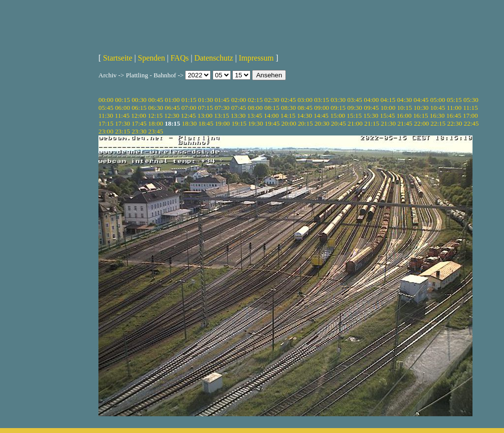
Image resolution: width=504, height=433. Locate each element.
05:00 (438, 100)
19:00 (222, 123)
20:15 (305, 123)
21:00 (355, 123)
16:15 (420, 116)
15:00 (338, 116)
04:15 (388, 100)
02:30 (272, 100)
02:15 (255, 100)
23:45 (156, 131)
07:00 (189, 108)
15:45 (387, 116)
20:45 (339, 123)
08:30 (288, 108)
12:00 (138, 116)
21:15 (372, 123)
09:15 (338, 108)
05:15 (454, 100)
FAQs (179, 58)
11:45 (122, 116)
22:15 (438, 123)
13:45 (254, 116)
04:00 (371, 100)
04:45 (421, 100)
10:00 (388, 108)
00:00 (106, 100)
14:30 (304, 116)
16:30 (437, 116)
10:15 (405, 108)
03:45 (355, 100)
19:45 (272, 123)
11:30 (106, 116)
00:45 (156, 100)
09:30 (355, 108)
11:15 (471, 108)
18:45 (206, 123)
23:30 (139, 131)
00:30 (139, 100)
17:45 (139, 123)
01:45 (222, 100)
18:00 (156, 123)
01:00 (172, 100)
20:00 (288, 123)
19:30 (255, 123)
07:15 (205, 108)
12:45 (189, 116)
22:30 (455, 123)
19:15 (239, 123)
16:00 (404, 116)
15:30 (371, 116)
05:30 (471, 100)
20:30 (322, 123)
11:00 (454, 108)
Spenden (151, 58)
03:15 (321, 100)
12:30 (172, 116)
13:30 (238, 116)
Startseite (118, 58)
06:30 (156, 108)
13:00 (205, 116)
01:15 (189, 100)
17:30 (123, 123)
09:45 (371, 108)
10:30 (421, 108)
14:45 (321, 116)
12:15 (155, 116)
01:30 (205, 100)
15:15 (354, 116)
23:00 (106, 131)
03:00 (305, 100)
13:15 (221, 116)
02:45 (288, 100)
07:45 (239, 108)
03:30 (338, 100)
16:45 (454, 116)
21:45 (405, 123)
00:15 (123, 100)
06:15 (139, 108)
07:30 (222, 108)
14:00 (271, 116)
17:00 (471, 116)
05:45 (106, 108)
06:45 (172, 108)
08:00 (255, 108)
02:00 (239, 100)
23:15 (123, 131)
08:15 (272, 108)
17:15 (106, 123)
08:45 (305, 108)
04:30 (405, 100)
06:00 (123, 108)
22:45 (471, 123)
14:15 (288, 116)
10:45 (438, 108)
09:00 (321, 108)
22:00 (421, 123)
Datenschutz (214, 58)
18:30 (189, 123)
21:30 (388, 123)
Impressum (256, 58)
